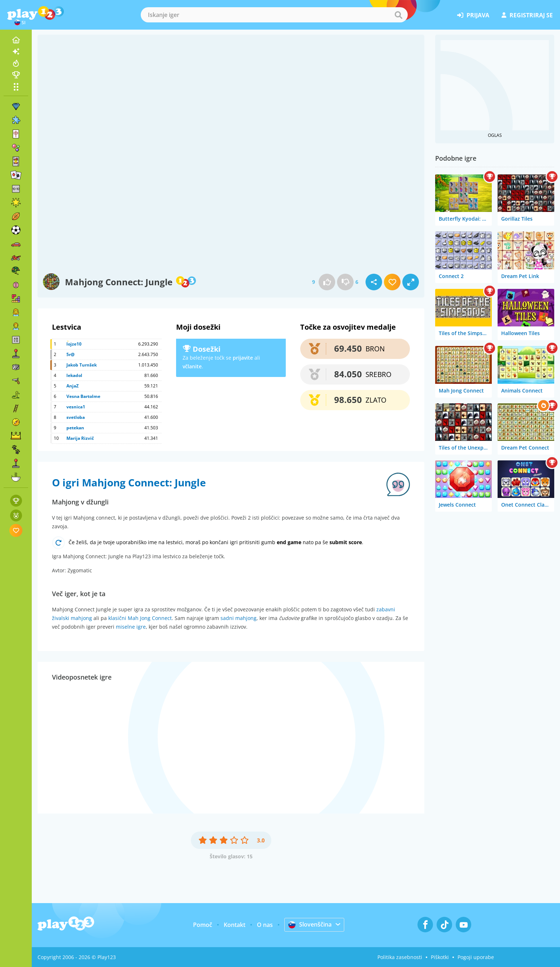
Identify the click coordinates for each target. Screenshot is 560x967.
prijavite (243, 358)
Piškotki (440, 957)
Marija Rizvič (80, 438)
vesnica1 (76, 407)
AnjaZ (73, 386)
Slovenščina (310, 924)
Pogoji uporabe (476, 957)
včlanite (192, 366)
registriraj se (527, 15)
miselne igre (131, 627)
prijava (473, 15)
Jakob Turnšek (82, 365)
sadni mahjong (239, 618)
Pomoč (203, 925)
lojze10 (74, 344)
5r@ (71, 354)
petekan (75, 428)
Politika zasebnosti (400, 957)
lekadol (74, 375)
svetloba (76, 417)
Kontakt (235, 925)
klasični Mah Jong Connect (140, 618)
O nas (265, 925)
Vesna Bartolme (83, 396)
